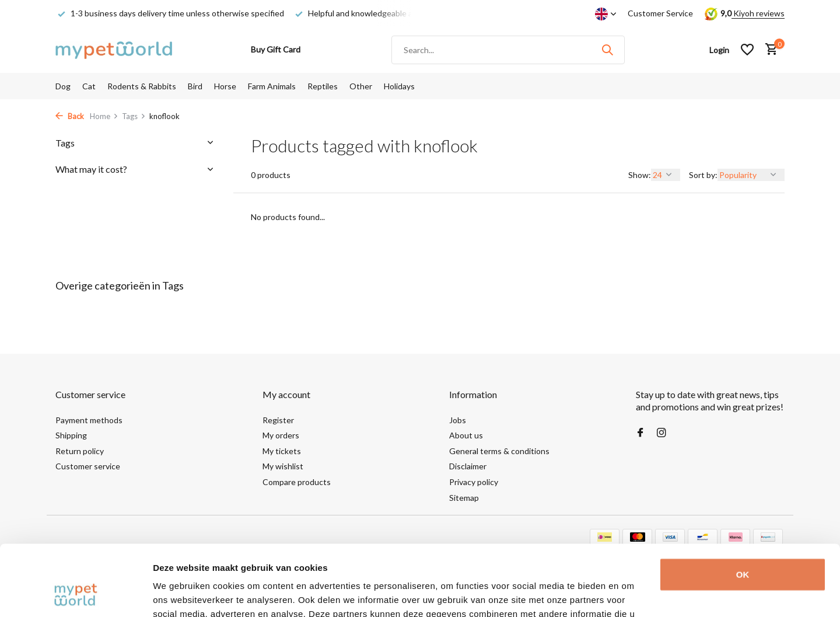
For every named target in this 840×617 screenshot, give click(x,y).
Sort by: (703, 175)
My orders (281, 435)
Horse (225, 86)
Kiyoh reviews (758, 13)
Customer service (88, 466)
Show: (640, 175)
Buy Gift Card (276, 49)
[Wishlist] (747, 50)
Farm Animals (272, 86)
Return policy (80, 451)
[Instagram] (661, 433)
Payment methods (89, 420)
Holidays (399, 86)
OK (743, 508)
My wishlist (283, 466)
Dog (63, 86)
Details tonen (181, 594)
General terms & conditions (499, 451)
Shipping (71, 435)
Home (104, 116)
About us (466, 435)
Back (70, 116)
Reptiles (323, 86)
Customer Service (660, 13)
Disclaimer (468, 466)
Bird (195, 86)
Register (278, 420)
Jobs (458, 420)
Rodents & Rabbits (142, 86)
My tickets (282, 451)
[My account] (719, 50)
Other (361, 86)
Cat (89, 86)
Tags (134, 116)
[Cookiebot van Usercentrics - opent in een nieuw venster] (76, 594)
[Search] (508, 50)
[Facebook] (640, 433)
